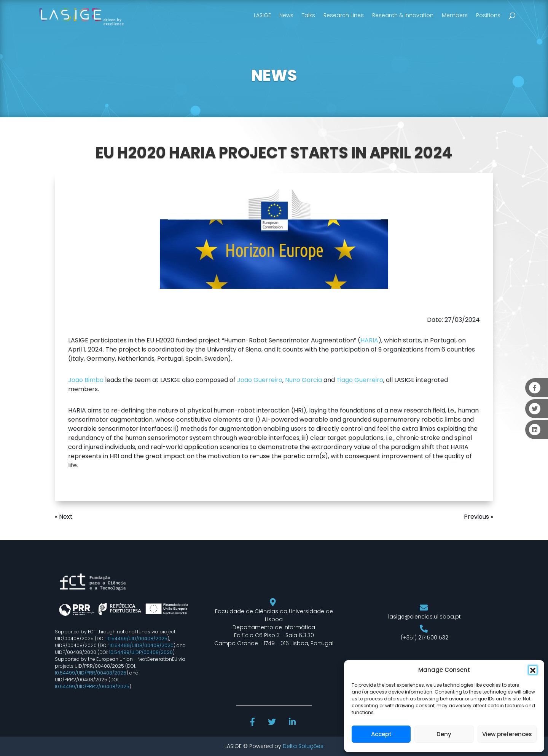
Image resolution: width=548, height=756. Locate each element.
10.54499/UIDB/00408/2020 (142, 645)
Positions (488, 15)
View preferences (507, 734)
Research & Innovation (403, 15)
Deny (444, 734)
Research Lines (344, 15)
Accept (381, 734)
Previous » (479, 517)
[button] (533, 670)
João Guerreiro (260, 380)
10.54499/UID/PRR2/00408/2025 (92, 686)
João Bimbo (86, 380)
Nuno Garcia (303, 380)
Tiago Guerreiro (360, 380)
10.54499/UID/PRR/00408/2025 (91, 673)
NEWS (274, 75)
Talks (308, 15)
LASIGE (262, 15)
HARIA (369, 340)
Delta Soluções (303, 746)
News (286, 15)
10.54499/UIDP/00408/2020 (141, 652)
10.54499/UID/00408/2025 (137, 639)
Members (455, 15)
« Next (64, 517)
